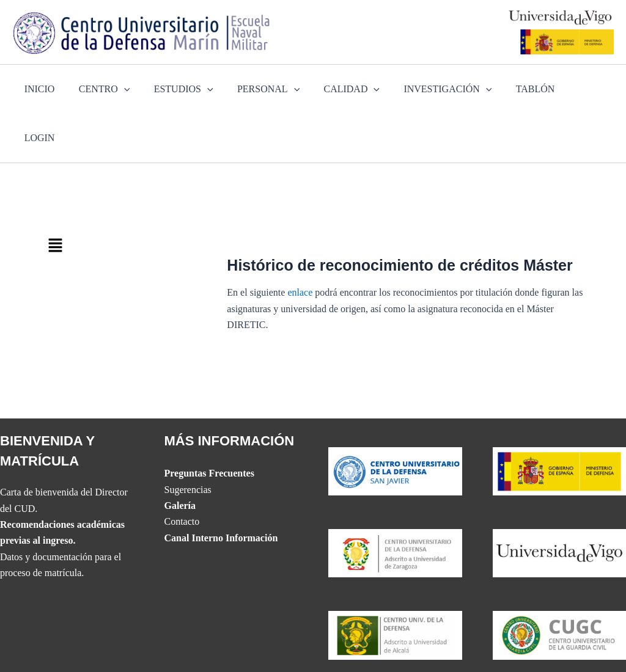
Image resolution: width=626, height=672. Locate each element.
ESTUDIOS (187, 89)
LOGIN (575, 89)
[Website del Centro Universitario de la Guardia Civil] (560, 586)
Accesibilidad (355, 647)
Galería (180, 457)
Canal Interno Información (221, 489)
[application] (131, 89)
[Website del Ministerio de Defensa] (560, 422)
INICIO (51, 89)
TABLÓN (520, 89)
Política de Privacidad (479, 647)
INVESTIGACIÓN (437, 89)
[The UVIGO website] (560, 504)
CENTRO (112, 89)
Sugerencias (188, 441)
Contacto (182, 473)
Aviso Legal (552, 647)
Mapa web (409, 647)
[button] (129, 197)
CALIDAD (346, 89)
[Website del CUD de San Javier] (395, 422)
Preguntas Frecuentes (209, 425)
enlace (300, 243)
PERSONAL (267, 89)
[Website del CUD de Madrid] (395, 586)
